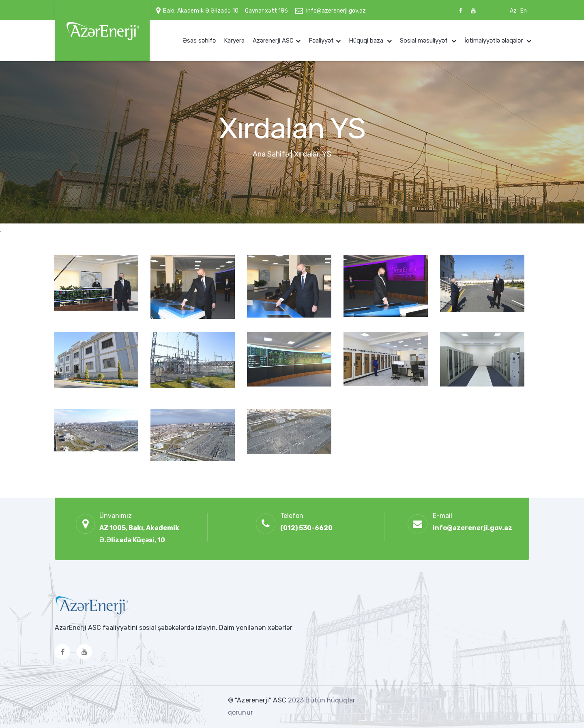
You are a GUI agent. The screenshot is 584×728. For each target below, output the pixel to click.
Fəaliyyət (321, 41)
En (524, 11)
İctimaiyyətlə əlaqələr (494, 41)
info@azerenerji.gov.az (336, 11)
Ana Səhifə (271, 154)
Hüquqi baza (367, 41)
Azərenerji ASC (273, 41)
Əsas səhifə (199, 41)
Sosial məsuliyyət (425, 41)
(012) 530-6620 (306, 528)
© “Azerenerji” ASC (258, 700)
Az (513, 11)
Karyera (234, 41)
